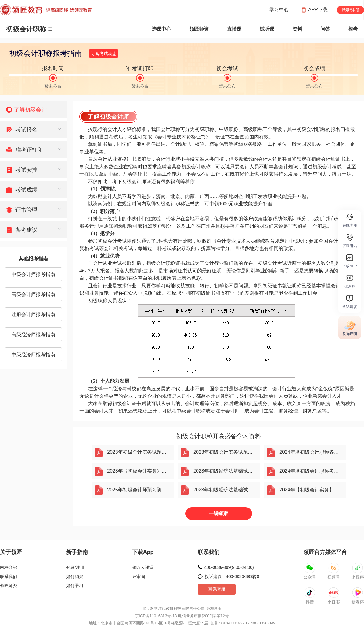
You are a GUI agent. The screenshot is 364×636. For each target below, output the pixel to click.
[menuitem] (34, 109)
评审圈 (139, 576)
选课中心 (161, 29)
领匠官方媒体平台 (325, 552)
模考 (353, 29)
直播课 (234, 29)
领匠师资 (199, 29)
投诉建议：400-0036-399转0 (232, 576)
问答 (325, 29)
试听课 (267, 29)
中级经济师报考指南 (33, 355)
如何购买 (75, 576)
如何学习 (75, 586)
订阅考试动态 (104, 53)
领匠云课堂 (143, 567)
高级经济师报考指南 (33, 335)
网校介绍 (8, 567)
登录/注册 (350, 10)
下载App (143, 552)
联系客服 (217, 589)
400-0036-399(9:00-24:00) (229, 567)
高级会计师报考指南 (33, 294)
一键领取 (219, 513)
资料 (297, 29)
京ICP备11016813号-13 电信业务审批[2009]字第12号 (182, 616)
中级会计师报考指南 (33, 274)
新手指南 (77, 552)
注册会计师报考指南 (33, 315)
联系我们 (8, 576)
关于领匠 (11, 552)
